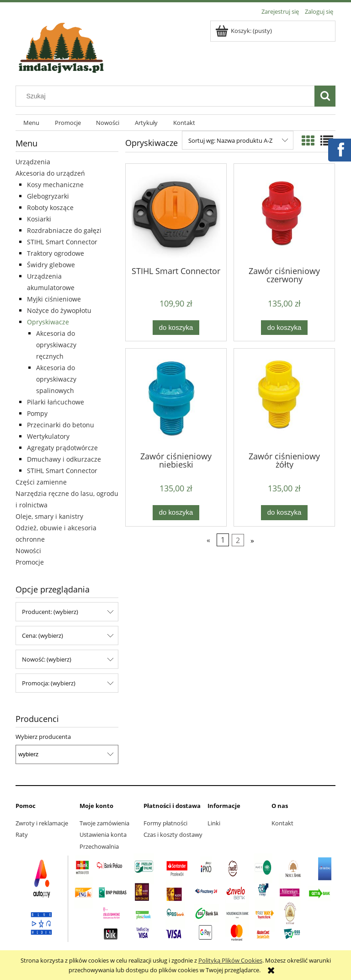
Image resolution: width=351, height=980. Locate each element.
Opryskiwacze (48, 322)
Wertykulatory (48, 436)
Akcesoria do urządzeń (50, 173)
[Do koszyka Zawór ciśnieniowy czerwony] (284, 328)
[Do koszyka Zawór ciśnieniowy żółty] (284, 513)
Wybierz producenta (43, 737)
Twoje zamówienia (104, 823)
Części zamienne (41, 482)
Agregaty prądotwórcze (62, 448)
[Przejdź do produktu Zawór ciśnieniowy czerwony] (284, 214)
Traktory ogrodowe (56, 253)
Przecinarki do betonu (61, 425)
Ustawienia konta (103, 835)
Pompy (37, 413)
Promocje (30, 562)
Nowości (28, 551)
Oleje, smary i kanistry (49, 516)
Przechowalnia (99, 846)
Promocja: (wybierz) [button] (49, 683)
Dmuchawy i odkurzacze (64, 459)
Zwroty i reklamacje (42, 823)
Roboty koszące (50, 207)
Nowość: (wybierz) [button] (47, 659)
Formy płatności (165, 823)
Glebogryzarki (48, 196)
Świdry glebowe (51, 265)
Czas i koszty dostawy (173, 835)
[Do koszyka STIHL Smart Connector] (176, 328)
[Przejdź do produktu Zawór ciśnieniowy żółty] (284, 399)
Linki (214, 823)
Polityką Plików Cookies (230, 960)
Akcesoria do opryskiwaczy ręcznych (56, 345)
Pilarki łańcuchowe (56, 402)
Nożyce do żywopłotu (59, 310)
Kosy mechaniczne (55, 185)
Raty (22, 835)
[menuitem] (31, 123)
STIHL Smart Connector (62, 242)
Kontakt (282, 823)
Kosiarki (39, 219)
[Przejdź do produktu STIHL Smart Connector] (176, 214)
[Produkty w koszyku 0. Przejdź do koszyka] (244, 31)
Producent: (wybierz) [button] (50, 612)
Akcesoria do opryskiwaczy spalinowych (56, 379)
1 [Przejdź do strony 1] (223, 540)
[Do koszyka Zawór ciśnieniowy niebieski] (176, 513)
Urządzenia (33, 162)
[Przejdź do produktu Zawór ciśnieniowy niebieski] (176, 399)
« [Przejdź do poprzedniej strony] (208, 540)
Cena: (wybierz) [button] (43, 635)
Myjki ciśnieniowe (54, 299)
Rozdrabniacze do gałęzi (64, 230)
